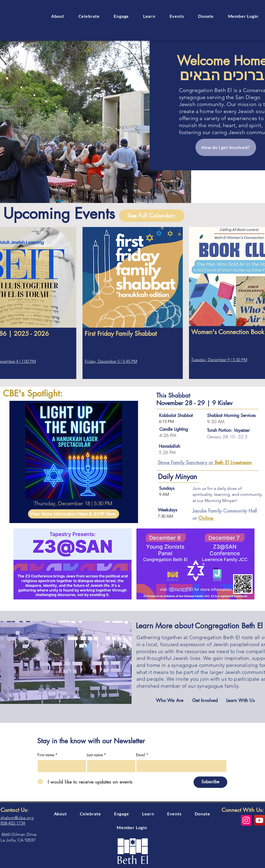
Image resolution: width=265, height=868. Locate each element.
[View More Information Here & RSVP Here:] (74, 514)
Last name (95, 755)
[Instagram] (246, 820)
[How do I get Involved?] (226, 147)
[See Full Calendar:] (152, 216)
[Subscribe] (210, 782)
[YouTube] (259, 820)
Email (141, 755)
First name (46, 755)
